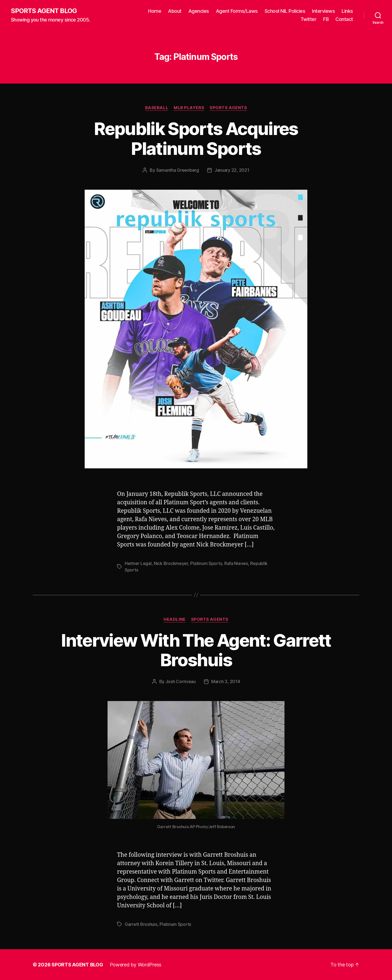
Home (155, 11)
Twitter (309, 19)
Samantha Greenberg (178, 170)
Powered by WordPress (136, 965)
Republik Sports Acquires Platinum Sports (196, 139)
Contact (344, 19)
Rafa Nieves (236, 563)
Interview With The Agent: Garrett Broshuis (196, 650)
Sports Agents (228, 108)
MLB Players (189, 108)
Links (347, 11)
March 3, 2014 (226, 681)
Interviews (323, 11)
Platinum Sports (206, 563)
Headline (174, 619)
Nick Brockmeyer (171, 563)
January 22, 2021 (232, 170)
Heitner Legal (138, 563)
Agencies (199, 11)
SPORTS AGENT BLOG (44, 11)
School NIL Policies (285, 11)
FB (326, 19)
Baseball (157, 108)
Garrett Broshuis (141, 924)
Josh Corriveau (181, 681)
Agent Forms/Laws (237, 11)
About (175, 11)
